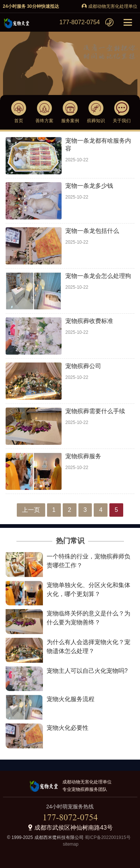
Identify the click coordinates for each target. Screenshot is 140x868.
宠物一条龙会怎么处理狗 (98, 276)
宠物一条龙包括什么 (92, 231)
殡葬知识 (96, 121)
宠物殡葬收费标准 (89, 321)
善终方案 (44, 121)
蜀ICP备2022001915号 (107, 837)
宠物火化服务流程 (71, 699)
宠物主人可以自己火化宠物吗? (87, 671)
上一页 (31, 510)
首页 (19, 121)
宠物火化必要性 (68, 728)
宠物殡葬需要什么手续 (95, 411)
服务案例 (70, 121)
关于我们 (122, 121)
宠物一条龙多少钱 (89, 186)
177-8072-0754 (80, 22)
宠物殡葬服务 (83, 456)
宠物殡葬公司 (83, 366)
